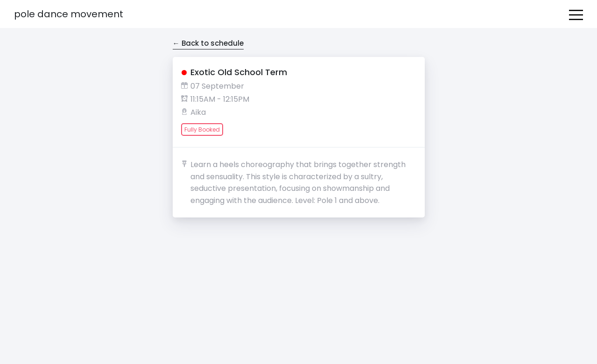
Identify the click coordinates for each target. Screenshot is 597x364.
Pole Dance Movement (69, 14)
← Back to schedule (208, 43)
